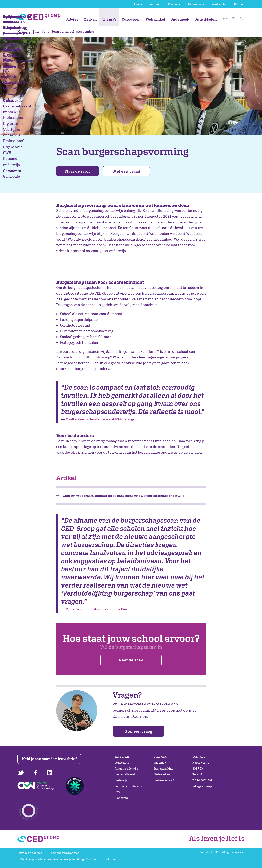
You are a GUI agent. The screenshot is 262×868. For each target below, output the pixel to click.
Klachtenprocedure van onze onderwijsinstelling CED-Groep (59, 859)
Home (138, 4)
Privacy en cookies (30, 853)
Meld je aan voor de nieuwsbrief (50, 759)
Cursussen (131, 19)
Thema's (109, 19)
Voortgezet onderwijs (128, 786)
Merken (90, 19)
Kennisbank (196, 4)
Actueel (155, 4)
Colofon (110, 859)
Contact (239, 4)
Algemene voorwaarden (64, 853)
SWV (118, 792)
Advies (72, 19)
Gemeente (121, 798)
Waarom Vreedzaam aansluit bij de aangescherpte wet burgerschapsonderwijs (123, 496)
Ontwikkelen (206, 19)
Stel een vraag (128, 171)
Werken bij (219, 4)
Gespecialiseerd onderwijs (125, 777)
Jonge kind (122, 763)
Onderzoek (180, 19)
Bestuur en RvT (164, 780)
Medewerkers (162, 774)
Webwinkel (155, 19)
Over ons (174, 4)
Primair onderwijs (126, 769)
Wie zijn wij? (162, 763)
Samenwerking (163, 769)
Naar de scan (78, 171)
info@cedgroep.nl (204, 786)
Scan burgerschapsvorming (70, 31)
